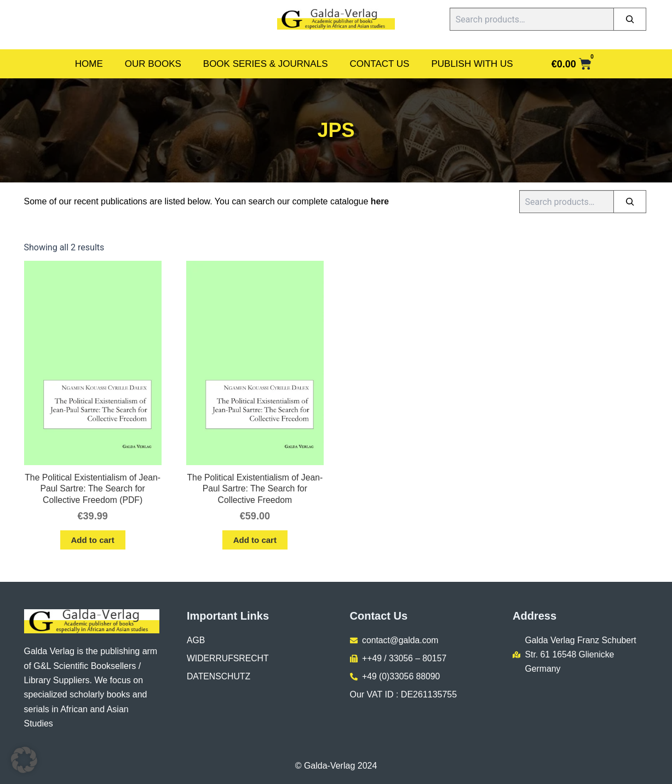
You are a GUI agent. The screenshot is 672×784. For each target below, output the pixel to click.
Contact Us (380, 64)
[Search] (630, 19)
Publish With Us (472, 64)
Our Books (153, 64)
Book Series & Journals (266, 64)
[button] (24, 760)
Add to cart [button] (93, 541)
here (380, 201)
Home (89, 64)
